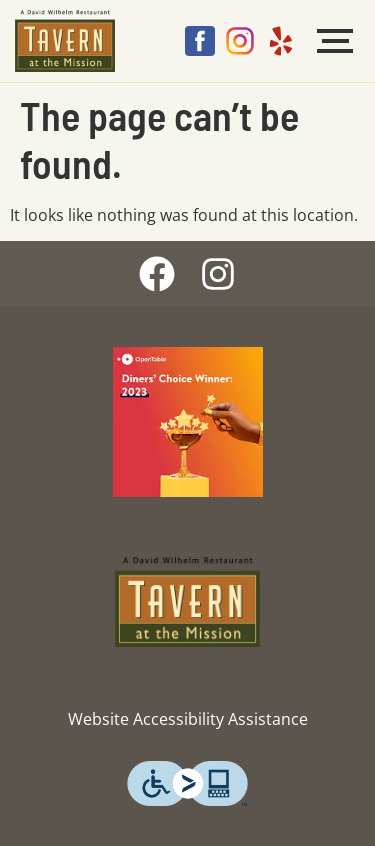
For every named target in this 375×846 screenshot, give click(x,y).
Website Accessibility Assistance (188, 719)
